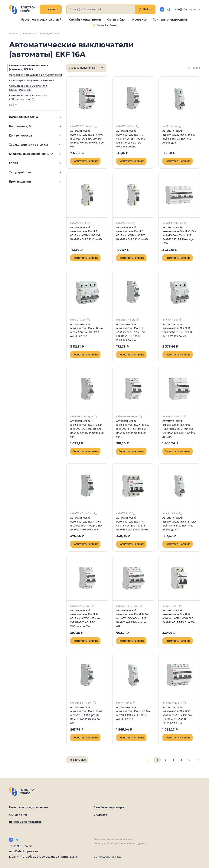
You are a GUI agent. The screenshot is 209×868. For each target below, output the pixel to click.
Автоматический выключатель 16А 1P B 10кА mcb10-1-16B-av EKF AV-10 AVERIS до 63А (179, 524)
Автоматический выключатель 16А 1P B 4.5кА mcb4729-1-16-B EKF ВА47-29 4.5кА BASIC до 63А (86, 233)
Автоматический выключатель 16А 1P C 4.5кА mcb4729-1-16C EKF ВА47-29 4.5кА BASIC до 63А (132, 233)
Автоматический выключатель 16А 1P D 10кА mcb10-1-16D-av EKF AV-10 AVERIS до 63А (133, 713)
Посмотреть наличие (85, 161)
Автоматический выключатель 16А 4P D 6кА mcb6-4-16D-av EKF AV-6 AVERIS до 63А (87, 330)
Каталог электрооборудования (41, 33)
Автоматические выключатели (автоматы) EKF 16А (28, 68)
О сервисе (139, 20)
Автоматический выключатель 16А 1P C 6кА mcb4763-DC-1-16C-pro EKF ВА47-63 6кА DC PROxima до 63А (87, 429)
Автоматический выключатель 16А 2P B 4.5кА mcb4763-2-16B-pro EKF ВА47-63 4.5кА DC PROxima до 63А (85, 618)
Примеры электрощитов (170, 20)
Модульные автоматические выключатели (35, 75)
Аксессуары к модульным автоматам (32, 80)
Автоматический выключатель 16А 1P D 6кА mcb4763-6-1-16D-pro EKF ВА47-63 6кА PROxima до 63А (86, 715)
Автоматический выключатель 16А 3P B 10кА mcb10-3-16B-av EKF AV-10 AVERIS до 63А (177, 330)
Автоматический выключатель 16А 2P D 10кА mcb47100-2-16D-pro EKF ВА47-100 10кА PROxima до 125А (179, 429)
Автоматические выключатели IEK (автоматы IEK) (28, 88)
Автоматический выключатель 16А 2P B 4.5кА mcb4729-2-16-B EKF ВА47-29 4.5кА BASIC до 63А (179, 616)
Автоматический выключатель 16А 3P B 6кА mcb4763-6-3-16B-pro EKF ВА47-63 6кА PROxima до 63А (132, 618)
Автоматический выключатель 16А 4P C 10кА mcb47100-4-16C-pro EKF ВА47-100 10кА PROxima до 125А (179, 235)
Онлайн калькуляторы (85, 20)
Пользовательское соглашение (113, 839)
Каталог (51, 9)
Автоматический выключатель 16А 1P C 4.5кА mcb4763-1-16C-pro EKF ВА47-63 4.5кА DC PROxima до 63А (131, 139)
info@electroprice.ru (188, 9)
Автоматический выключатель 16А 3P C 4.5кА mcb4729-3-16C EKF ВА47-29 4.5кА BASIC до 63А (132, 524)
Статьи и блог (116, 20)
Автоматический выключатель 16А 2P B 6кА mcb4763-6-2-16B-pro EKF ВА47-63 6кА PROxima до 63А (132, 429)
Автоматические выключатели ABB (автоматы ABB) (28, 97)
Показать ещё (77, 760)
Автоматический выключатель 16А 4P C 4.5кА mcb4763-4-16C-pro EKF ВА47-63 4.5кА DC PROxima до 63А (177, 715)
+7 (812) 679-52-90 (21, 846)
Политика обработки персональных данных (121, 844)
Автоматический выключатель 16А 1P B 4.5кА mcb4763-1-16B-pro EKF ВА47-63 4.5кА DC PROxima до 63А (131, 332)
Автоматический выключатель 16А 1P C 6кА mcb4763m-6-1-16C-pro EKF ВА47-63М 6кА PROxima (86, 524)
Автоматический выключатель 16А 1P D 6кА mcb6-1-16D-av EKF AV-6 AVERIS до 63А (179, 137)
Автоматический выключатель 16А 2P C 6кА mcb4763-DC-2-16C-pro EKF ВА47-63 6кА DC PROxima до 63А (87, 139)
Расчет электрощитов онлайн (42, 20)
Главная (14, 33)
